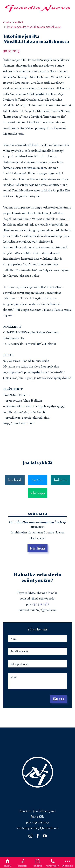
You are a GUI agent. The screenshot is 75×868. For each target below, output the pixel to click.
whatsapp (37, 493)
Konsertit (37, 863)
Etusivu (7, 863)
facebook (15, 480)
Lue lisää (37, 548)
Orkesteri (22, 863)
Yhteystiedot (53, 863)
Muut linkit (68, 863)
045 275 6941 (41, 822)
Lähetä (58, 699)
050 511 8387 (41, 604)
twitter (38, 480)
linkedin (60, 480)
